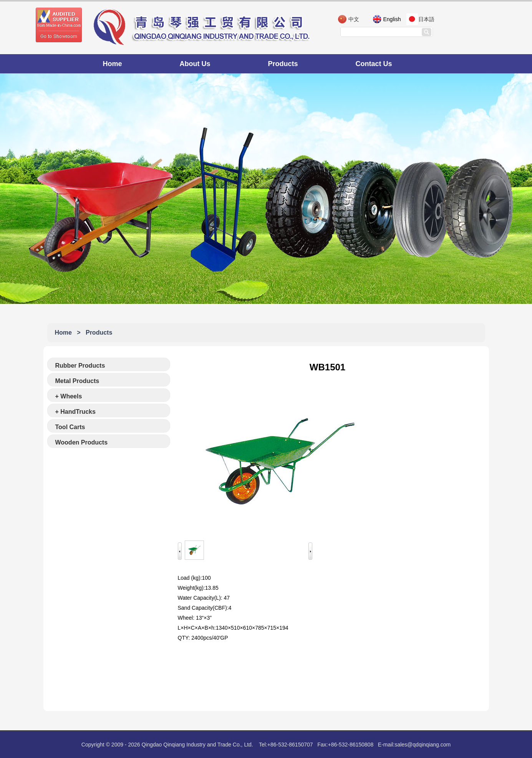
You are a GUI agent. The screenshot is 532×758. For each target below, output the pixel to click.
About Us (195, 64)
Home (113, 64)
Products (283, 64)
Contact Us (374, 64)
